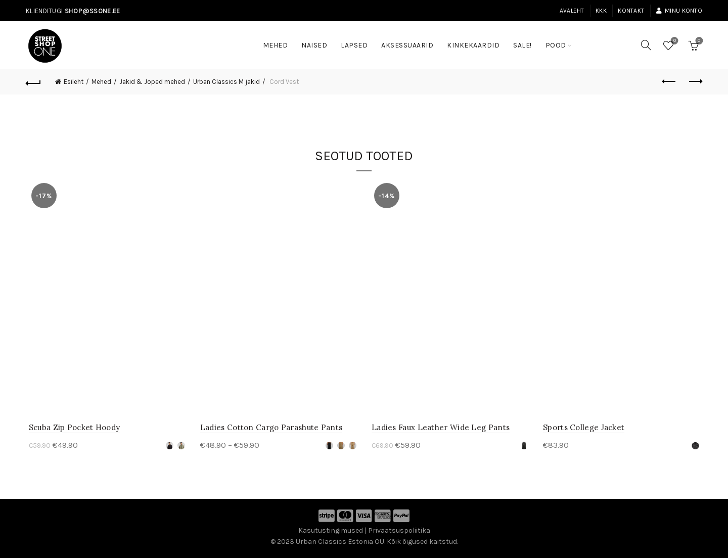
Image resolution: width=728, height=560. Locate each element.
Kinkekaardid (473, 45)
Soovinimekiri (674, 41)
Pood (556, 45)
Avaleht (572, 11)
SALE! (526, 40)
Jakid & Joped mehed (152, 82)
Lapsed (354, 45)
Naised (314, 45)
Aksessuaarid (407, 45)
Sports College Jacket (585, 429)
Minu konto (679, 11)
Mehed (276, 45)
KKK (601, 11)
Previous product (670, 81)
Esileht (74, 82)
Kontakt (631, 11)
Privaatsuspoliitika (399, 532)
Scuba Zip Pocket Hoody (72, 429)
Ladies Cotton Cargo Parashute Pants (270, 429)
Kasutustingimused (331, 532)
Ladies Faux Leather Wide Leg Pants (441, 429)
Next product (695, 81)
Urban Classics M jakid (226, 82)
